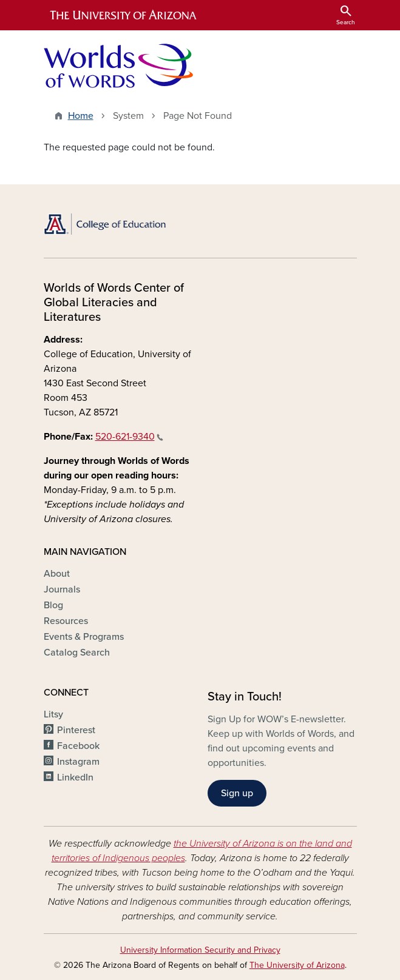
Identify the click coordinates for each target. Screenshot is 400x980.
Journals (62, 589)
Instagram (78, 762)
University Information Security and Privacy (200, 950)
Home (81, 116)
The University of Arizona (297, 965)
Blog (53, 605)
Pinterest (76, 730)
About (57, 574)
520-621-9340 (129, 437)
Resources (66, 621)
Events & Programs (84, 637)
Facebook (78, 746)
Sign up (237, 793)
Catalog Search (77, 653)
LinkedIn (75, 777)
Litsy (53, 714)
